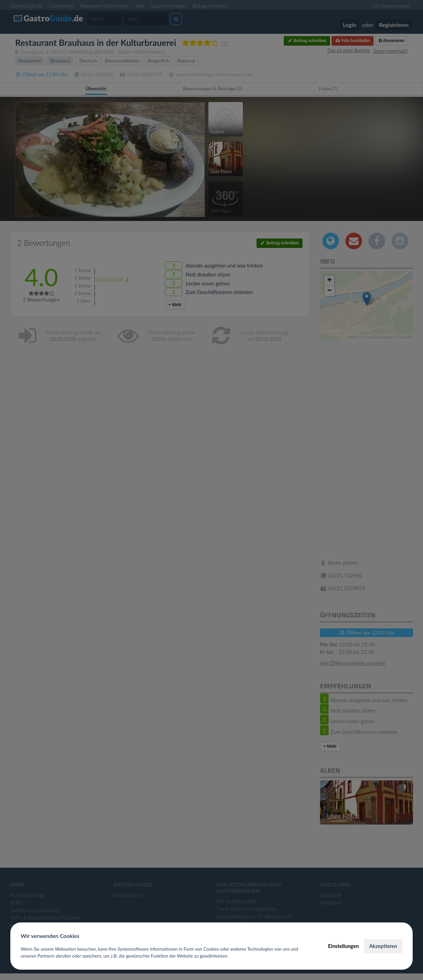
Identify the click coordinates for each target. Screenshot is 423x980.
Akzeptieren (383, 946)
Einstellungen (343, 946)
